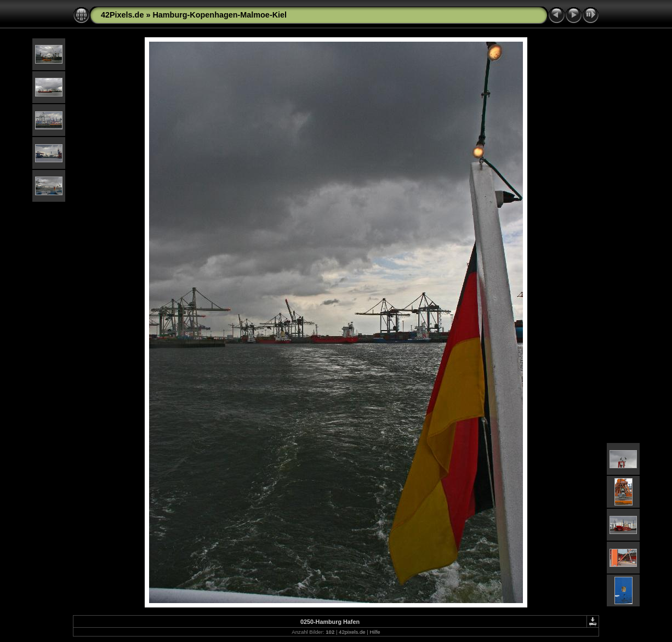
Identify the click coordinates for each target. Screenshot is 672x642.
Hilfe (375, 632)
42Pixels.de (122, 15)
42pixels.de (352, 632)
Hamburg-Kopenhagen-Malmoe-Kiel (220, 15)
